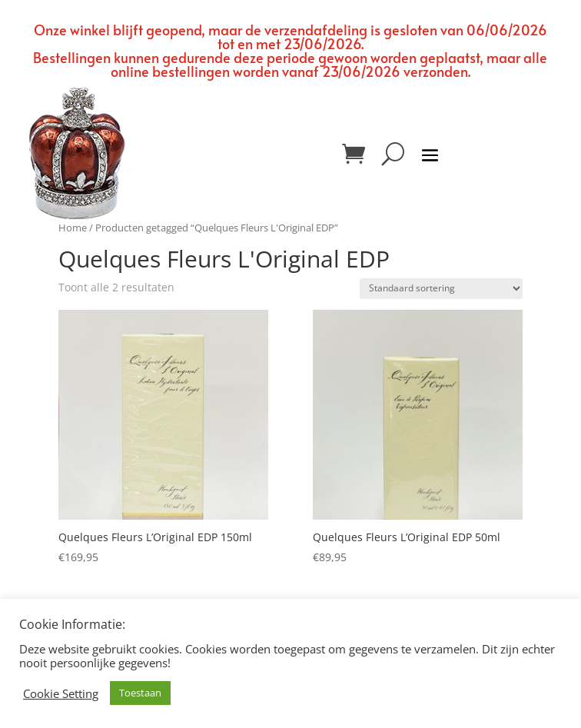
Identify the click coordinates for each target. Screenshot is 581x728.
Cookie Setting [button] (61, 693)
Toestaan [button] (140, 693)
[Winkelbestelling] (441, 289)
